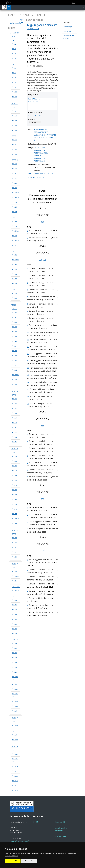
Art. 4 (14, 58)
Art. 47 (14, 346)
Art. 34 (14, 269)
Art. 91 (14, 624)
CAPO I (14, 40)
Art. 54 (14, 384)
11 (28, 339)
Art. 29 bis (16, 231)
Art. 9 (14, 87)
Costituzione (67, 31)
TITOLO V (14, 449)
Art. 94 (14, 643)
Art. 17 (14, 149)
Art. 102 (15, 689)
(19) (41, 260)
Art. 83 (14, 557)
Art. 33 (14, 264)
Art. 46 (14, 341)
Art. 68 (14, 471)
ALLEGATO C (39, 156)
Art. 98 (14, 662)
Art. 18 (14, 154)
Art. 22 (14, 178)
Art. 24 (14, 188)
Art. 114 (15, 786)
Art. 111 (15, 771)
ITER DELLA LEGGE (36, 177)
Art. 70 (14, 480)
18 (28, 389)
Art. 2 (14, 49)
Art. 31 (14, 245)
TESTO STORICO (34, 102)
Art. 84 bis (16, 576)
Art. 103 (15, 701)
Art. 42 (14, 322)
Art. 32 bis (16, 260)
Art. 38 (14, 293)
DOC (40, 115)
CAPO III (15, 160)
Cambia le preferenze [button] (29, 861)
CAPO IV (15, 218)
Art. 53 (14, 380)
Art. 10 (14, 97)
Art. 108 (15, 740)
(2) (42, 222)
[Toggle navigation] (83, 7)
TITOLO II (14, 104)
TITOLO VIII (15, 718)
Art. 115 (15, 790)
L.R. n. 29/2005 (15, 33)
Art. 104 (15, 706)
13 (28, 354)
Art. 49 (14, 356)
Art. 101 (15, 684)
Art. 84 (14, 571)
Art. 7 (14, 78)
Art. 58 (14, 413)
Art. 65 (14, 456)
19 (28, 396)
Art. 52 (14, 370)
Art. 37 (14, 284)
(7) (42, 425)
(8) (44, 551)
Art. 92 (14, 629)
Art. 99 (14, 667)
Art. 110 (15, 766)
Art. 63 (14, 437)
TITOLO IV (15, 391)
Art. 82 (14, 552)
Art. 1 (14, 44)
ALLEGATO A (40, 148)
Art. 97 (14, 658)
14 (28, 361)
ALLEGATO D (39, 158)
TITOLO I (14, 37)
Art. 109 (15, 754)
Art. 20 (14, 169)
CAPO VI (15, 290)
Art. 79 (14, 538)
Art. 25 (14, 202)
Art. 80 (14, 543)
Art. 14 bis (16, 130)
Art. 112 (15, 776)
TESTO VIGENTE (34, 99)
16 (28, 375)
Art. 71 (14, 485)
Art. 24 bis (16, 193)
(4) (42, 499)
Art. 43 (14, 327)
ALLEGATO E (39, 161)
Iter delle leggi (68, 27)
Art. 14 (14, 125)
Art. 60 (14, 423)
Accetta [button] (9, 861)
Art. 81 (14, 547)
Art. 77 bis (16, 519)
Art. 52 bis (16, 375)
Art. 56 (14, 403)
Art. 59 (14, 418)
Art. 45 (14, 336)
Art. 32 (14, 255)
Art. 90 (14, 619)
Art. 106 (15, 725)
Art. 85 (14, 581)
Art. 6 (14, 73)
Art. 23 (14, 183)
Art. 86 (14, 600)
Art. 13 (14, 121)
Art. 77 (14, 514)
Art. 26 (14, 207)
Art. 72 (14, 490)
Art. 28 (14, 221)
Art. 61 (14, 427)
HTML (30, 115)
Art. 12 (14, 116)
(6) (41, 551)
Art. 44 (14, 332)
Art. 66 (14, 461)
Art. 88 (14, 610)
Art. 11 (14, 111)
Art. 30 (14, 236)
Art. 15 (14, 140)
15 (28, 368)
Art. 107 (15, 735)
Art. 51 (14, 365)
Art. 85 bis (16, 590)
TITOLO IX (14, 747)
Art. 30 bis (16, 240)
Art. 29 (14, 226)
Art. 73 (14, 495)
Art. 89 (14, 614)
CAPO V (15, 251)
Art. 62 (14, 432)
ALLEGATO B (39, 150)
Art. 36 (14, 279)
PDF (35, 115)
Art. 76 (14, 509)
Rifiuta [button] (17, 861)
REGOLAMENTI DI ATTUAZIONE (41, 174)
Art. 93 (14, 634)
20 (28, 403)
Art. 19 (14, 164)
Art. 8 (14, 82)
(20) (45, 260)
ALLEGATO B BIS (41, 153)
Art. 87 (14, 605)
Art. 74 (14, 499)
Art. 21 (14, 173)
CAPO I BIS (16, 587)
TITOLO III (14, 305)
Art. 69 (14, 475)
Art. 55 (14, 399)
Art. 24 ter (16, 197)
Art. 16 (14, 145)
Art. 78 (14, 523)
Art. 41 (14, 317)
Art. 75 (14, 504)
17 (28, 382)
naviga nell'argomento (17, 21)
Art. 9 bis (15, 92)
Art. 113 (15, 781)
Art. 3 (14, 54)
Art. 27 (14, 212)
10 (28, 332)
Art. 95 (14, 648)
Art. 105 (15, 711)
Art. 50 (14, 360)
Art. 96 (14, 653)
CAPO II (15, 64)
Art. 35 (14, 274)
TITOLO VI (15, 530)
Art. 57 (14, 408)
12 (28, 347)
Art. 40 (14, 312)
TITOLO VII (15, 564)
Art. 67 (14, 466)
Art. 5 (14, 68)
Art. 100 (15, 672)
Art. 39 (14, 298)
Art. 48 (14, 351)
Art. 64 (14, 442)
